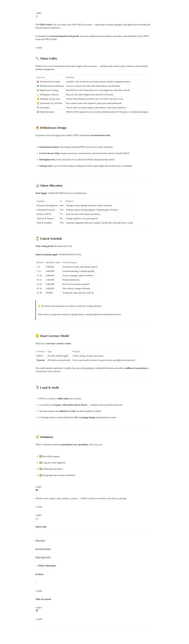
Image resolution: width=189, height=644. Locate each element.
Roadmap (39, 574)
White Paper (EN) (43, 557)
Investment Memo (43, 549)
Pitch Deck (40, 541)
